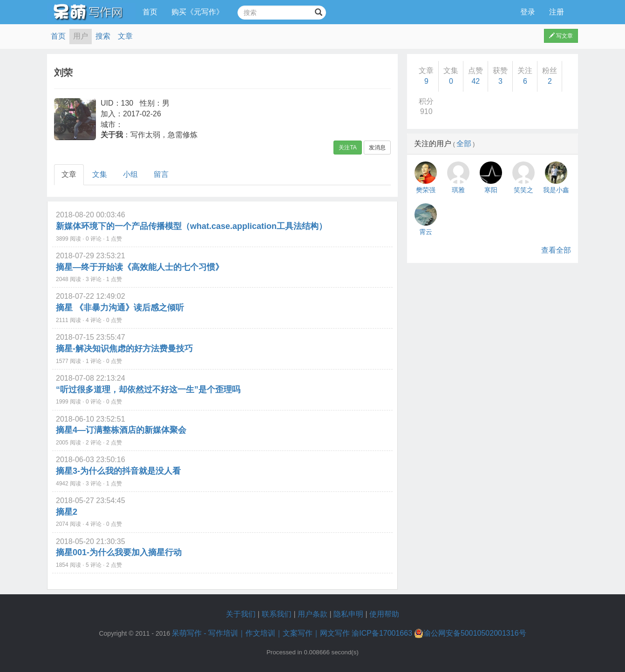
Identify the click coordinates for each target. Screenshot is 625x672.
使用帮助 (384, 614)
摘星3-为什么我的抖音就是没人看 (118, 471)
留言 (161, 174)
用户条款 (312, 614)
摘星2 (67, 512)
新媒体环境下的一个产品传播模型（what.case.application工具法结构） (191, 226)
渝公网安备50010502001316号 (470, 633)
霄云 (426, 232)
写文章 (561, 36)
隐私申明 (348, 614)
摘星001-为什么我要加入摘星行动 (119, 552)
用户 (81, 36)
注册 (557, 12)
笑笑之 (523, 190)
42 (476, 81)
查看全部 (556, 250)
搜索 (103, 36)
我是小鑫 (556, 190)
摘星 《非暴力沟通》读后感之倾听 (120, 308)
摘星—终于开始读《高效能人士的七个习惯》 (140, 267)
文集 (100, 174)
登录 (528, 12)
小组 (130, 174)
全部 (464, 144)
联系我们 (277, 614)
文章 (125, 36)
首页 (150, 12)
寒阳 (491, 190)
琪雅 (458, 190)
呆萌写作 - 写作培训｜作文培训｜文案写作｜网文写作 (261, 633)
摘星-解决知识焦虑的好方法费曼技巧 (124, 349)
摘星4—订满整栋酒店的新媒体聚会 (121, 430)
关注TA (347, 148)
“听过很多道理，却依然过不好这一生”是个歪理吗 (148, 390)
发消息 (377, 148)
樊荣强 (426, 190)
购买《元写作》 (197, 12)
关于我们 (241, 614)
